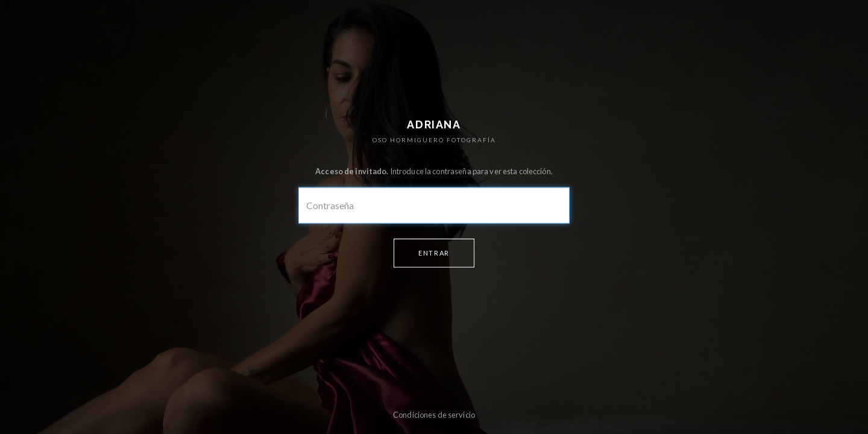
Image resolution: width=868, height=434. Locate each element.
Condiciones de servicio (434, 415)
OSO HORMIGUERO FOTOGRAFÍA (434, 140)
